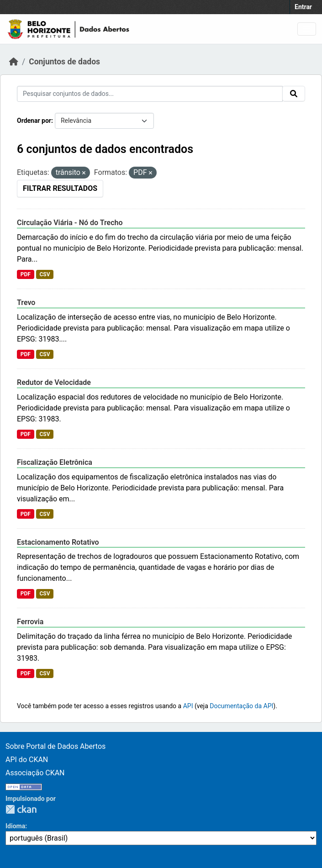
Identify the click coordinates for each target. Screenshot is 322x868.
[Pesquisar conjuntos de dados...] (150, 94)
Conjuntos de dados (64, 62)
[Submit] (294, 94)
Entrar (303, 7)
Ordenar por (34, 121)
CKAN (21, 809)
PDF (26, 274)
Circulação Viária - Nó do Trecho (70, 223)
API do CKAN (27, 760)
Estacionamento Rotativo (58, 542)
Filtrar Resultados (60, 188)
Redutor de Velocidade (54, 382)
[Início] (14, 62)
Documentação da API (241, 706)
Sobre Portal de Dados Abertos (55, 746)
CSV (45, 274)
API (188, 706)
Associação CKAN (35, 773)
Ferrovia (30, 622)
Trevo (26, 302)
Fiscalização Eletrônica (55, 462)
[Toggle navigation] (307, 29)
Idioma (15, 826)
